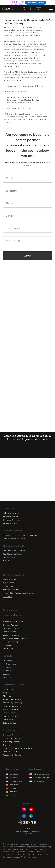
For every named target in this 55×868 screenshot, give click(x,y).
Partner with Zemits (12, 755)
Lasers (6, 674)
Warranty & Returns (12, 709)
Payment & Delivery (12, 706)
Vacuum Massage (11, 635)
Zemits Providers (10, 716)
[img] (18, 3)
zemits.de (14, 795)
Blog (5, 693)
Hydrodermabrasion (12, 615)
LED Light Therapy (11, 642)
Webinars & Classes (12, 752)
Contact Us (8, 689)
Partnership (8, 720)
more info (7, 561)
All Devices (8, 661)
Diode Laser (8, 648)
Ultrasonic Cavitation (13, 628)
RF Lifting (7, 618)
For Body (7, 671)
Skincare (7, 677)
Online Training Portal (13, 738)
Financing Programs (12, 699)
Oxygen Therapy (10, 625)
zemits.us (14, 774)
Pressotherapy (9, 632)
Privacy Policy (9, 713)
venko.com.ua (39, 781)
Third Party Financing (13, 703)
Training (7, 745)
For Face (7, 667)
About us (7, 696)
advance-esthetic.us (42, 774)
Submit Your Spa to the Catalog (17, 748)
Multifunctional (10, 664)
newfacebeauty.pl (41, 778)
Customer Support (11, 735)
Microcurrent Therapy (13, 622)
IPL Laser (7, 645)
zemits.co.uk (15, 778)
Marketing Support (11, 742)
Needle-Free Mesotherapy (15, 638)
